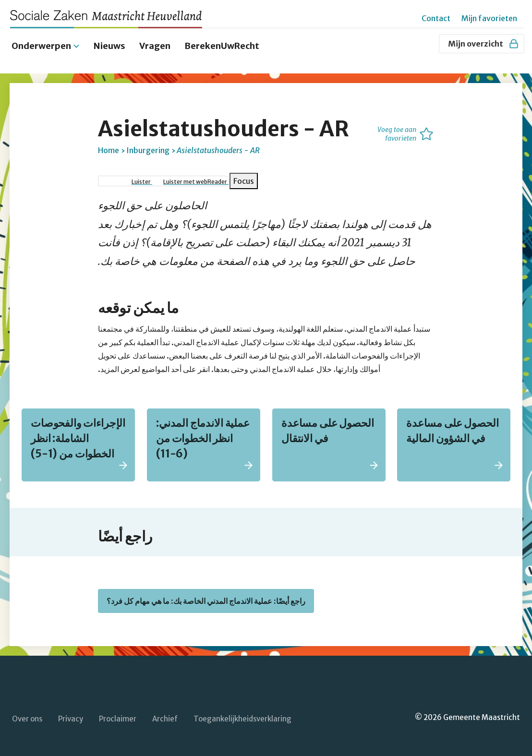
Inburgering (148, 144)
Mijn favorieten (489, 18)
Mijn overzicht (484, 44)
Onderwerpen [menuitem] (41, 40)
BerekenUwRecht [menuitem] (222, 40)
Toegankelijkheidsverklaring (242, 713)
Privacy (71, 713)
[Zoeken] (427, 44)
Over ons (27, 713)
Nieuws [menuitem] (109, 40)
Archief (165, 713)
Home (109, 144)
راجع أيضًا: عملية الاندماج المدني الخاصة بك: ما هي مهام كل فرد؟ (206, 595)
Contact (436, 18)
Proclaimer (118, 713)
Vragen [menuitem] (155, 40)
